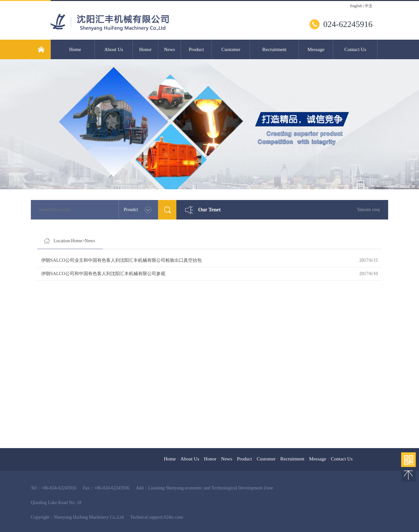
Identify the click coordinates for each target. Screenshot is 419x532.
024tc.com (173, 517)
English (356, 6)
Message (316, 49)
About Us (114, 49)
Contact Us (355, 49)
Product (196, 49)
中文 (369, 6)
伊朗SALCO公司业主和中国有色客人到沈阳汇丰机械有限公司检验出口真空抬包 (121, 260)
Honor (145, 49)
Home (75, 49)
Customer (231, 49)
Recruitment (274, 49)
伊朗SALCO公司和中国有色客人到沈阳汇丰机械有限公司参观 (103, 274)
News (170, 49)
